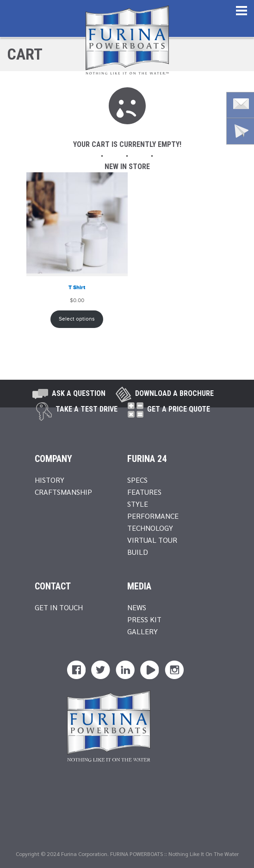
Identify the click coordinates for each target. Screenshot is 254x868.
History (50, 480)
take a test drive (87, 409)
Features (144, 492)
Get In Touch (59, 607)
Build (138, 552)
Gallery (142, 631)
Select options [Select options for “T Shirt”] (77, 319)
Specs (137, 480)
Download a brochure (174, 393)
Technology (150, 528)
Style (138, 504)
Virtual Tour (152, 540)
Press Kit (144, 619)
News (137, 607)
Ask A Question (79, 393)
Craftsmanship (63, 492)
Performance (153, 516)
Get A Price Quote (179, 409)
